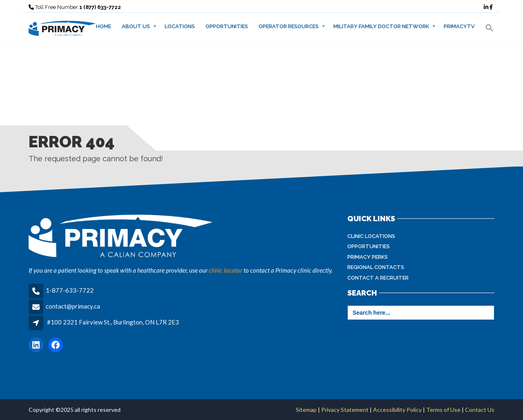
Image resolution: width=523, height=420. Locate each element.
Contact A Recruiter (378, 278)
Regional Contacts (376, 267)
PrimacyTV (459, 26)
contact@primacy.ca (73, 306)
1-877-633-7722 (70, 290)
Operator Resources (289, 26)
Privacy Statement (345, 410)
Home (104, 26)
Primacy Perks (368, 257)
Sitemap (307, 410)
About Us (136, 26)
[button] (489, 28)
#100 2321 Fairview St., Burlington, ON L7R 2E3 (113, 322)
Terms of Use (443, 410)
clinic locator (226, 270)
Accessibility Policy (397, 410)
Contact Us (479, 410)
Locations (180, 26)
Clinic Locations (371, 236)
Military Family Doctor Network (381, 26)
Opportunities (227, 26)
